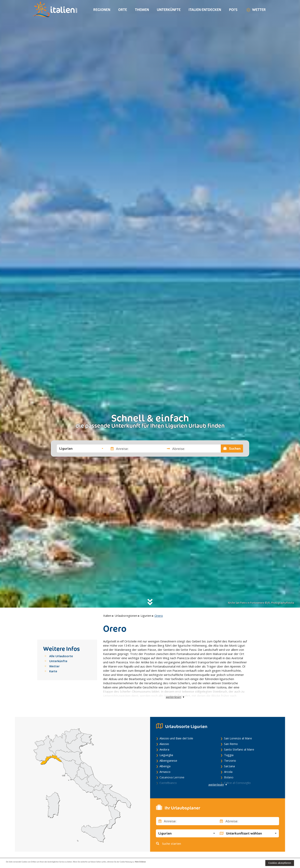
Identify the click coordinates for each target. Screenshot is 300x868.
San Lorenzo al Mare (238, 738)
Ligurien (146, 616)
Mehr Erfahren (193, 863)
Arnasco (165, 772)
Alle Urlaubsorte (61, 656)
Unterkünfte (169, 10)
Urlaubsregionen (126, 616)
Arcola (228, 772)
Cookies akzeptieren (280, 863)
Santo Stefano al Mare (239, 749)
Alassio (164, 744)
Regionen (102, 10)
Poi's (233, 10)
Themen (142, 10)
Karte (53, 671)
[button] (81, 449)
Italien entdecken (205, 10)
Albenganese (168, 760)
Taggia (229, 755)
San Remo (231, 744)
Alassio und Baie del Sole (176, 738)
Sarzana (229, 766)
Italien (107, 616)
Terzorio (230, 760)
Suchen (232, 449)
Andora (164, 749)
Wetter (256, 10)
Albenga (165, 766)
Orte (123, 10)
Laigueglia (166, 755)
